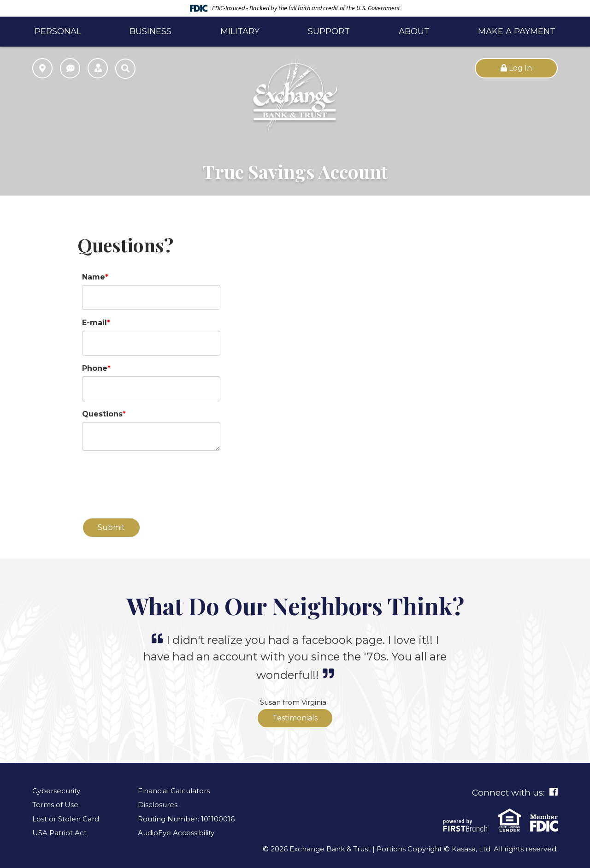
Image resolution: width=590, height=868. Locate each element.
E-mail (94, 323)
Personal (58, 31)
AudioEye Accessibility (176, 833)
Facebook (554, 792)
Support (329, 31)
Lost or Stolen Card (66, 819)
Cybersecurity (56, 791)
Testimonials (295, 718)
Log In (516, 68)
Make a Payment (517, 31)
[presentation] (152, 479)
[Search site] (125, 69)
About (414, 31)
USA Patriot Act (59, 833)
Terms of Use (55, 805)
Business (150, 31)
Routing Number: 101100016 (186, 819)
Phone (95, 368)
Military (240, 31)
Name (94, 277)
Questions (102, 414)
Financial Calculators (174, 791)
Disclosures (158, 805)
